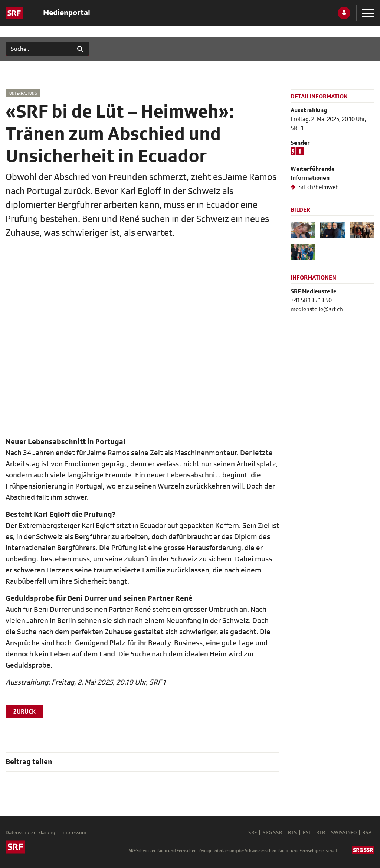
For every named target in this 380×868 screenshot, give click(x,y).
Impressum (74, 833)
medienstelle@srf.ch (317, 309)
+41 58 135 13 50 (311, 300)
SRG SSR (272, 833)
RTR (321, 833)
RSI (307, 833)
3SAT (368, 833)
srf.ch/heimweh (318, 187)
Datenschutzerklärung (30, 833)
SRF (253, 833)
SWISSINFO (344, 833)
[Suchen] (38, 49)
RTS (292, 833)
